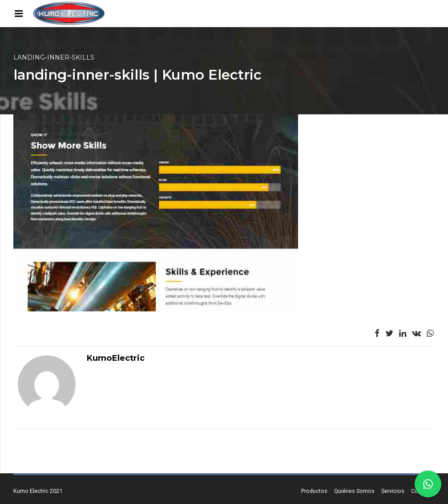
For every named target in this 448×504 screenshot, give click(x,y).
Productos (314, 491)
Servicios (393, 491)
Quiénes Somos (354, 491)
